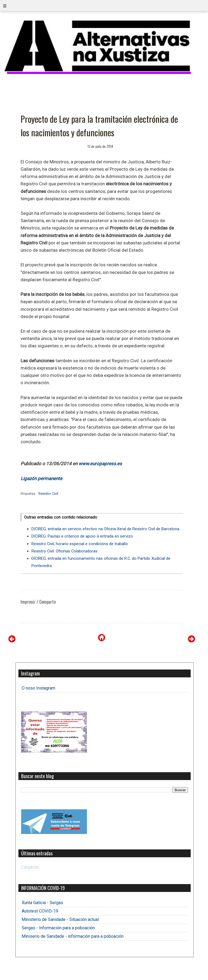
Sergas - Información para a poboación (58, 928)
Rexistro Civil (48, 494)
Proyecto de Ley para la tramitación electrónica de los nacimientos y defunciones (99, 126)
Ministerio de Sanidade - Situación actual (60, 919)
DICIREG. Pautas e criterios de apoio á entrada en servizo (82, 536)
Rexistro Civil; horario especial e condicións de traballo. (80, 544)
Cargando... (31, 867)
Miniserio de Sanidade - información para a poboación (73, 936)
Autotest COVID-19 (40, 911)
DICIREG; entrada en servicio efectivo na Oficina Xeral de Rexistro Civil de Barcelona (105, 529)
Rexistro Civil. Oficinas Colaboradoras (64, 551)
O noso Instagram (38, 688)
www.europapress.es (100, 464)
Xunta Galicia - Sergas (42, 903)
